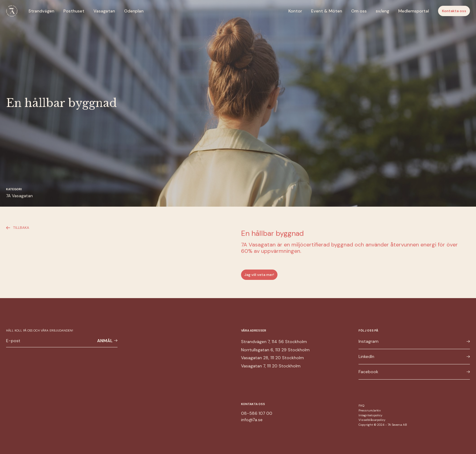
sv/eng (382, 11)
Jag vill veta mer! (259, 275)
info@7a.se (252, 420)
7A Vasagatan (19, 196)
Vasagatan (104, 11)
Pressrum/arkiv (370, 410)
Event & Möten (327, 11)
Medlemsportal (414, 11)
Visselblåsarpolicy (372, 420)
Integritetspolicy (371, 415)
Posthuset (74, 11)
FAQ (361, 406)
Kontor (295, 11)
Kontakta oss (454, 11)
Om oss (359, 11)
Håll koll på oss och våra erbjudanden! (40, 330)
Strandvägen (41, 11)
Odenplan (134, 11)
